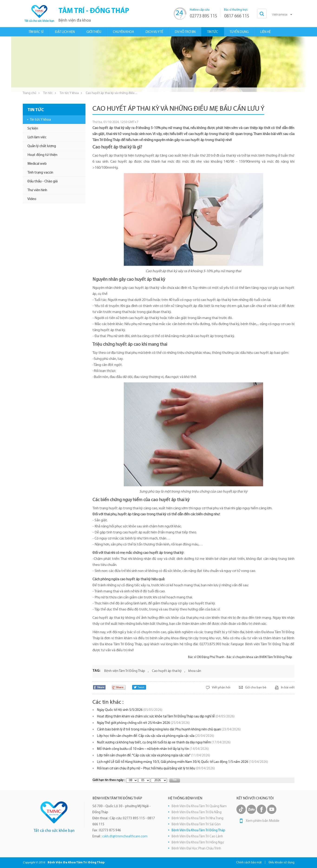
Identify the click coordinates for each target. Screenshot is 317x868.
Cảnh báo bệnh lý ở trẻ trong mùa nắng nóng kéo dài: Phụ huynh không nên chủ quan (169, 730)
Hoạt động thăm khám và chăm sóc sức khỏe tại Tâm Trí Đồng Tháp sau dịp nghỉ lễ (166, 717)
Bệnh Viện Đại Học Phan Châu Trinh (196, 849)
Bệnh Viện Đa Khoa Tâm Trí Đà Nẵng (197, 812)
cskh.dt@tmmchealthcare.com (125, 837)
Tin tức (48, 93)
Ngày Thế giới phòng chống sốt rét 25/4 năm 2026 (143, 723)
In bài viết (288, 688)
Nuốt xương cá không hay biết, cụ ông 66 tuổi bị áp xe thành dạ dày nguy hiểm (164, 743)
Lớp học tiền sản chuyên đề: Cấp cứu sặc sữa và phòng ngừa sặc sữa (156, 736)
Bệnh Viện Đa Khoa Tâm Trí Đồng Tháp (198, 831)
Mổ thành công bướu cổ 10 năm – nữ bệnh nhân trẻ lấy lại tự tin (153, 749)
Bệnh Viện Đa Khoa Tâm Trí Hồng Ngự (198, 843)
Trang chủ (29, 93)
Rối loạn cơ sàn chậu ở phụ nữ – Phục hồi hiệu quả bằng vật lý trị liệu (156, 769)
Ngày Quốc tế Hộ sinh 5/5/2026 (130, 710)
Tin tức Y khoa (69, 93)
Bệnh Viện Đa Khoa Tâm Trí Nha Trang (198, 818)
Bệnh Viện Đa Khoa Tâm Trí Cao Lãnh (197, 837)
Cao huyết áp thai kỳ (167, 671)
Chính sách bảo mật (249, 863)
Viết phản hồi (221, 688)
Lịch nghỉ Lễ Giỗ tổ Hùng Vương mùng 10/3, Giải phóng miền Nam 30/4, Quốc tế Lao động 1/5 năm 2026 (183, 762)
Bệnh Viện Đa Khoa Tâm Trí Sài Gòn (196, 824)
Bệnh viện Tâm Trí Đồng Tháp (125, 671)
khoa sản (195, 671)
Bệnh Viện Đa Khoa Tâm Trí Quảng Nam (199, 806)
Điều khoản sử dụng (282, 863)
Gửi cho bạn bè (256, 688)
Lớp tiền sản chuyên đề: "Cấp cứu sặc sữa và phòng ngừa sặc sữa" (154, 756)
